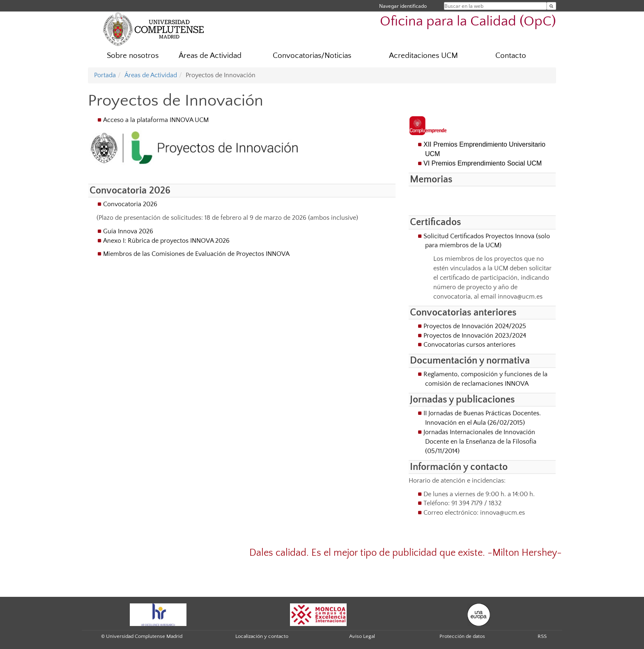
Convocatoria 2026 (130, 204)
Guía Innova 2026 (128, 231)
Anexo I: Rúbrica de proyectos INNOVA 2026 (166, 241)
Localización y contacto (262, 636)
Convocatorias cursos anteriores (469, 345)
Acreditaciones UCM (423, 56)
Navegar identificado (403, 6)
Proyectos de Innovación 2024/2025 (475, 326)
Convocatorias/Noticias (312, 56)
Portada (105, 75)
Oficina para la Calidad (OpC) (468, 22)
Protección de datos (462, 636)
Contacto (511, 56)
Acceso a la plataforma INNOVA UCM (156, 120)
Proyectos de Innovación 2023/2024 (475, 336)
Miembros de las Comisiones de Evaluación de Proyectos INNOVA (196, 254)
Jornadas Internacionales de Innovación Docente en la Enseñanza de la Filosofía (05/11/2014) (480, 442)
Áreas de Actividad (210, 56)
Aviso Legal (362, 636)
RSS (542, 636)
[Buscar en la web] (551, 6)
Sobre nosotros (133, 56)
